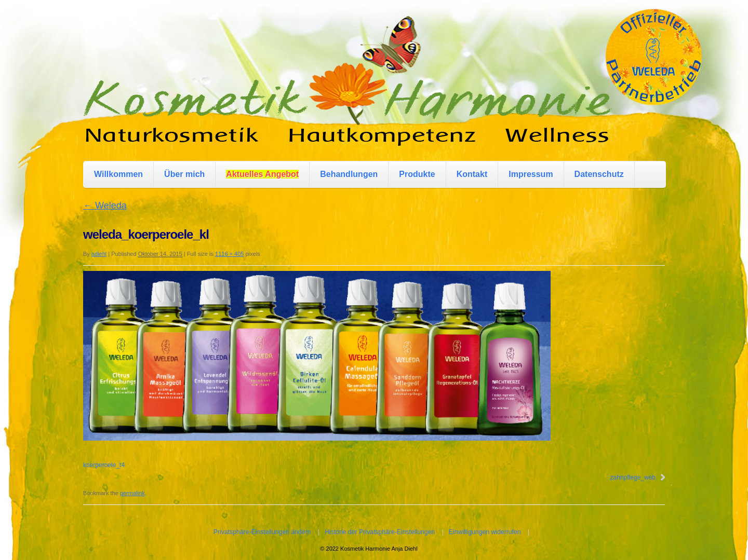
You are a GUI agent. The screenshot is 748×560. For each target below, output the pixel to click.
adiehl (99, 254)
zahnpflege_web (633, 477)
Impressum (531, 174)
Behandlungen (349, 174)
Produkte (417, 174)
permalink (132, 493)
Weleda (105, 206)
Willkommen (118, 174)
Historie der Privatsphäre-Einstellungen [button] (380, 532)
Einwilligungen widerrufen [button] (485, 532)
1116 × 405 (229, 254)
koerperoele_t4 (104, 465)
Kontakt (472, 174)
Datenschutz (599, 174)
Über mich (184, 174)
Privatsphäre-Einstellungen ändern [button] (262, 532)
